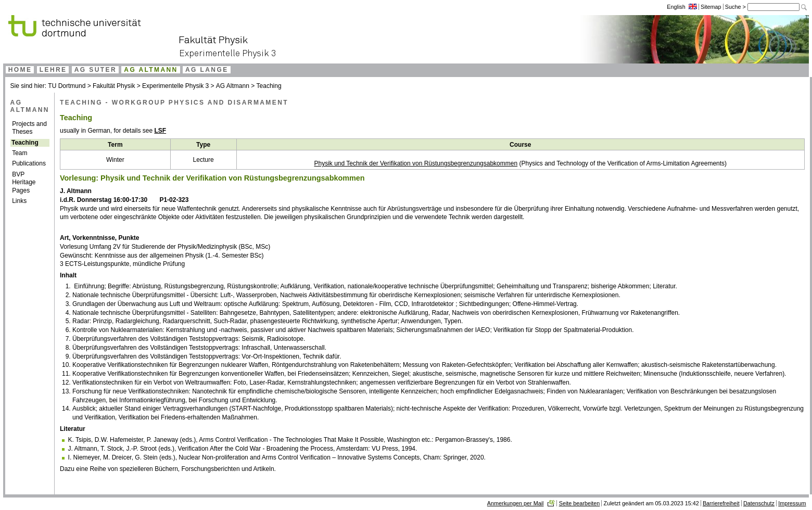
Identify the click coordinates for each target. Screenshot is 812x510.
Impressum (792, 503)
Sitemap (711, 7)
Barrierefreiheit (721, 503)
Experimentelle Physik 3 (175, 86)
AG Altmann (233, 86)
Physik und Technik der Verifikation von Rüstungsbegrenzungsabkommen (416, 163)
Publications (29, 163)
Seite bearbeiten (580, 503)
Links (19, 201)
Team (20, 153)
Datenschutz (759, 503)
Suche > (736, 7)
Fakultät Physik (114, 86)
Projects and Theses (29, 128)
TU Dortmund (67, 86)
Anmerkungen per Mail (516, 503)
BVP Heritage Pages (24, 182)
